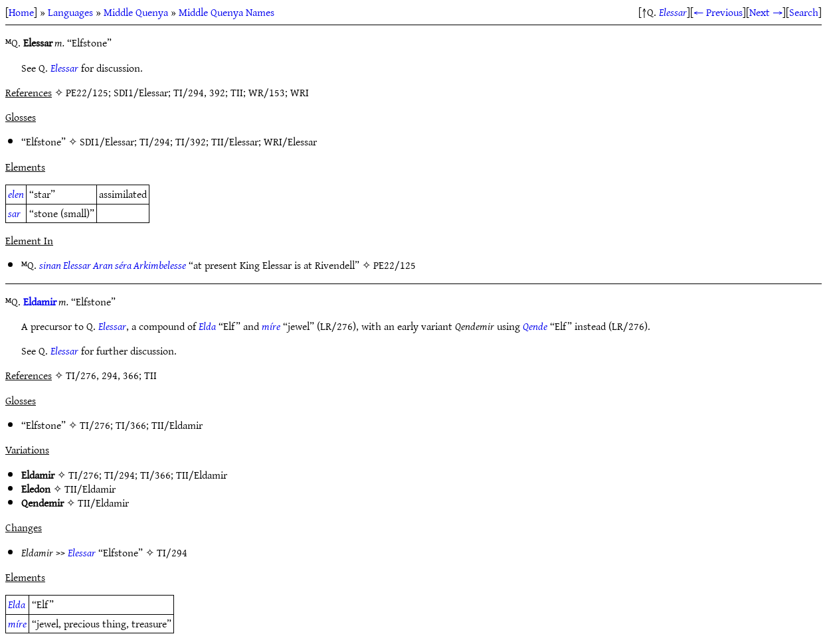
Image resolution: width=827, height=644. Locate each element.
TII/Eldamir (177, 425)
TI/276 (95, 425)
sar (14, 213)
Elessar (673, 12)
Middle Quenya (136, 12)
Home (21, 12)
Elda (207, 326)
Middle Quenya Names (227, 12)
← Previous (718, 12)
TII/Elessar (235, 141)
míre (271, 326)
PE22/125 (395, 265)
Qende (535, 326)
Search (804, 12)
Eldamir (40, 301)
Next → (766, 12)
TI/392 (191, 141)
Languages (70, 12)
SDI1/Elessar (107, 141)
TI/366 (131, 425)
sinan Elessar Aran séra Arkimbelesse (113, 265)
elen (16, 194)
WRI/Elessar (290, 141)
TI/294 (155, 141)
